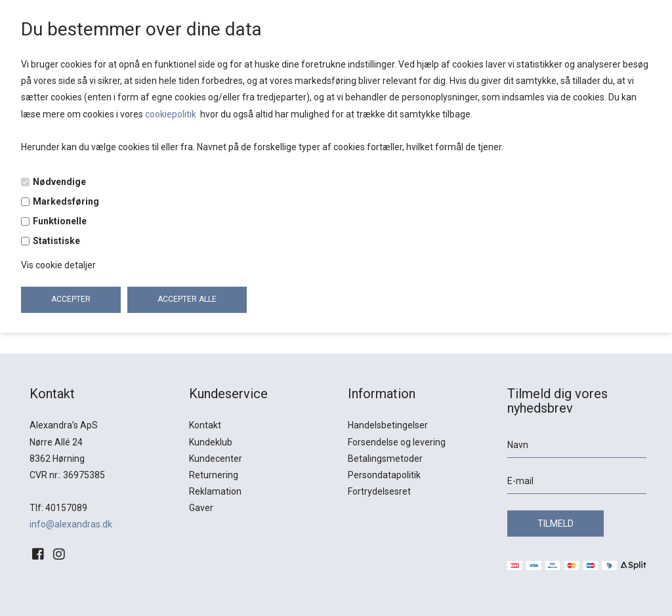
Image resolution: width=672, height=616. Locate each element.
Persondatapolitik (384, 475)
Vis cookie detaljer (58, 265)
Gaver (201, 508)
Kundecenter (216, 459)
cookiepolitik (172, 114)
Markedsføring (66, 201)
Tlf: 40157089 (58, 508)
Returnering (214, 475)
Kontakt (205, 425)
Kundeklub (211, 442)
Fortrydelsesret (379, 491)
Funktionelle (60, 221)
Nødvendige (59, 182)
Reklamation (215, 491)
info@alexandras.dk (71, 524)
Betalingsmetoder (385, 459)
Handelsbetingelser (388, 425)
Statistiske (56, 241)
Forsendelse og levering (397, 442)
